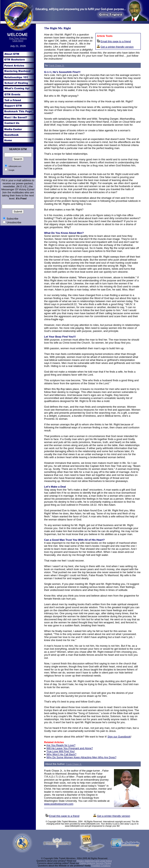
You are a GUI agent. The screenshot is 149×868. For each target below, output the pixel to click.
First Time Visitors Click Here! (18, 39)
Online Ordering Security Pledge (95, 863)
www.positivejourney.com (59, 804)
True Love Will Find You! (60, 751)
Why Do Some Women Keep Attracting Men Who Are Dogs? (81, 757)
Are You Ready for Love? (61, 745)
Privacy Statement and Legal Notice (94, 861)
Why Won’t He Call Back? (62, 754)
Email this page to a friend (116, 41)
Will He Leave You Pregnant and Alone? (70, 748)
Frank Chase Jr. (56, 65)
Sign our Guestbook (119, 737)
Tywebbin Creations (101, 866)
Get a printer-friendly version (117, 47)
